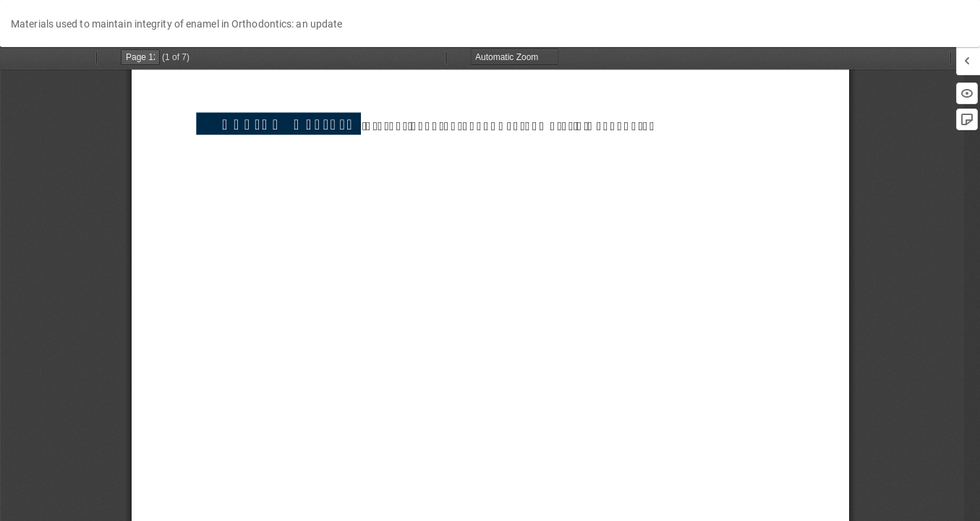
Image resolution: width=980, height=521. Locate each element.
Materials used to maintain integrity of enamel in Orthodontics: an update (176, 24)
